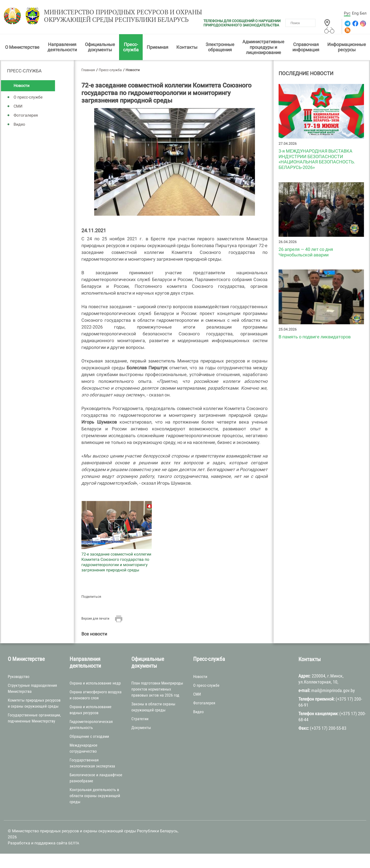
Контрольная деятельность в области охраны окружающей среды (95, 797)
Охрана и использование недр (95, 684)
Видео (19, 125)
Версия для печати (95, 619)
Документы (141, 729)
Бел (363, 13)
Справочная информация (306, 48)
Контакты (187, 48)
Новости (21, 87)
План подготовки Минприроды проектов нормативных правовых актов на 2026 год (157, 690)
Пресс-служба (131, 48)
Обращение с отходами (89, 737)
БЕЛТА (74, 844)
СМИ (18, 107)
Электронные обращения (220, 48)
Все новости (94, 635)
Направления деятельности (62, 48)
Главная (88, 71)
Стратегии (140, 720)
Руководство (19, 677)
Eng (355, 13)
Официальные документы (100, 48)
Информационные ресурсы (347, 48)
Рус (347, 13)
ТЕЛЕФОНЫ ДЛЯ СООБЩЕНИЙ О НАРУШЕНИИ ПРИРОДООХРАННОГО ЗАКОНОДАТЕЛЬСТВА (242, 23)
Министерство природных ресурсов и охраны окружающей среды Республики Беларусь (117, 17)
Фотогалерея (26, 116)
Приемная (157, 48)
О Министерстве (22, 48)
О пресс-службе (28, 98)
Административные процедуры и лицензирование (263, 48)
